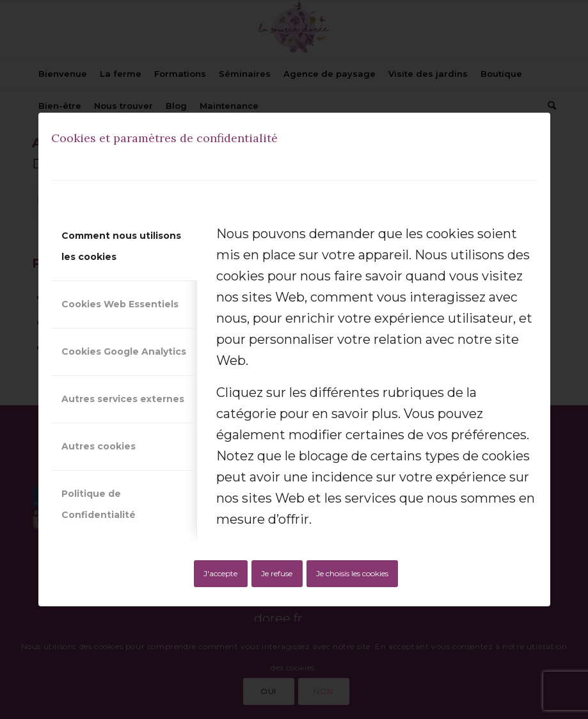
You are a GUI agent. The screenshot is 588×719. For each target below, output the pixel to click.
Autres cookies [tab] (99, 446)
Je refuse (277, 573)
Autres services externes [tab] (123, 399)
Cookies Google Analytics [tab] (124, 351)
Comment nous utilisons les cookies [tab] (121, 246)
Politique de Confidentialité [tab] (99, 504)
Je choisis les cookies (352, 573)
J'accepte (220, 573)
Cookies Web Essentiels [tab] (120, 304)
